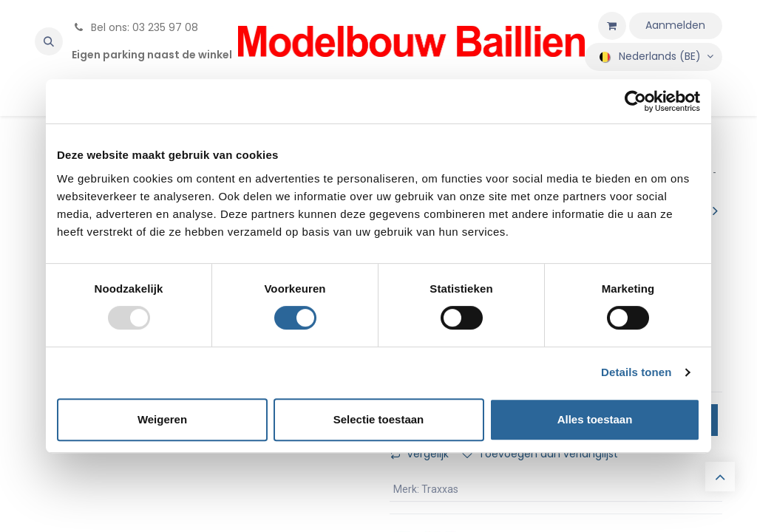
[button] (49, 41)
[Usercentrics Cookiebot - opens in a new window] (635, 101)
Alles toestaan (595, 419)
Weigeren (162, 419)
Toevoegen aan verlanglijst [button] (540, 454)
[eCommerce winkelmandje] (612, 26)
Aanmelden (675, 25)
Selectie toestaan (379, 419)
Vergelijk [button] (420, 454)
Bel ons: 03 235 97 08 (135, 27)
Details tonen (636, 372)
